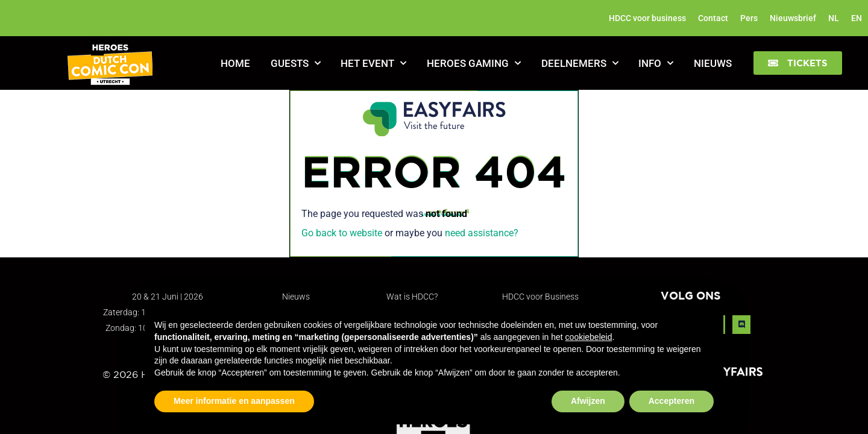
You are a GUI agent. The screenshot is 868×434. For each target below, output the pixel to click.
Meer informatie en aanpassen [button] (234, 401)
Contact (713, 18)
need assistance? (482, 233)
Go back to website (342, 233)
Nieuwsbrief (793, 18)
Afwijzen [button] (588, 401)
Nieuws (713, 63)
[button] (798, 63)
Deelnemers (580, 63)
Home (235, 63)
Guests (296, 63)
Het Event (373, 63)
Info (656, 63)
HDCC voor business (647, 18)
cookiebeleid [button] (589, 337)
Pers (749, 18)
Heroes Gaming (474, 63)
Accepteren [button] (671, 401)
